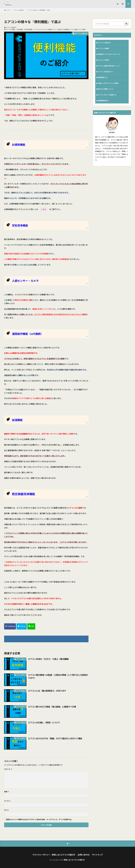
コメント (8, 769)
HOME (8, 10)
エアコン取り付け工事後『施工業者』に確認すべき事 (52, 707)
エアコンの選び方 (19, 10)
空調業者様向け (104, 101)
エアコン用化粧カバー (106, 72)
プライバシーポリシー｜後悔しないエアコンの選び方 (54, 855)
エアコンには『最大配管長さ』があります (47, 691)
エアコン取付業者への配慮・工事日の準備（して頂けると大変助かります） (58, 676)
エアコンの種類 (47, 29)
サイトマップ (97, 855)
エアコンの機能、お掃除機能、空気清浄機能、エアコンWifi (24, 29)
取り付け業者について (106, 89)
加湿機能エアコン (69, 29)
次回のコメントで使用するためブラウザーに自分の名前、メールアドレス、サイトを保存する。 (39, 820)
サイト (6, 810)
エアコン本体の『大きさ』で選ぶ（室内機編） (49, 659)
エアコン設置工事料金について (109, 66)
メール (7, 801)
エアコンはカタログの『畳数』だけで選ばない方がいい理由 (55, 738)
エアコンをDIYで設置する (107, 95)
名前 (7, 792)
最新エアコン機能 (80, 29)
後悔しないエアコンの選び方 (74, 860)
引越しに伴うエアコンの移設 (108, 83)
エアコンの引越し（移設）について (44, 723)
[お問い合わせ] (84, 855)
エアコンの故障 (104, 60)
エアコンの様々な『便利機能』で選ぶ (39, 10)
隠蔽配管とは (103, 77)
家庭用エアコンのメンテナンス (109, 54)
